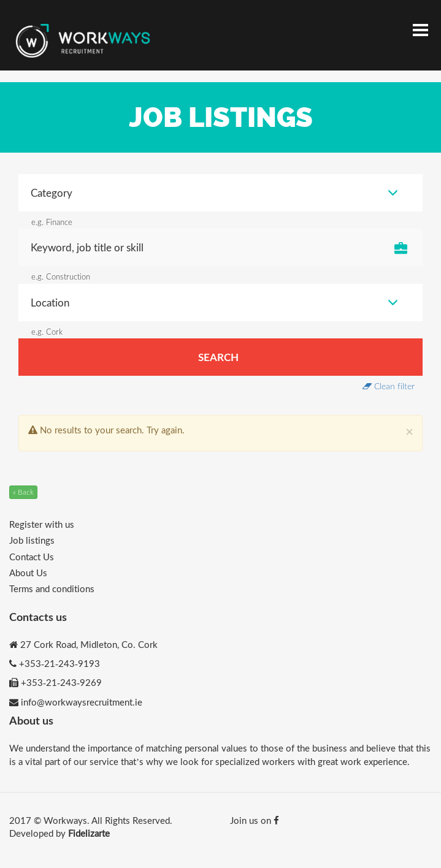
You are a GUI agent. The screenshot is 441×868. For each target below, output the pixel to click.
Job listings (32, 540)
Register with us (42, 524)
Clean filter (389, 386)
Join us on (255, 820)
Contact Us (32, 557)
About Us (28, 573)
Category (214, 193)
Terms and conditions (52, 588)
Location (214, 303)
